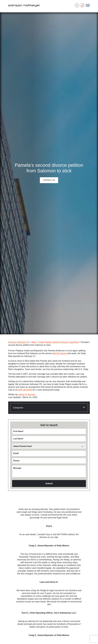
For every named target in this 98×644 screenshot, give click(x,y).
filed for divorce (60, 353)
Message (17, 468)
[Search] (77, 5)
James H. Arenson (27, 394)
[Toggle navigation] (88, 5)
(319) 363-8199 (25, 390)
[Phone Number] (82, 5)
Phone (16, 461)
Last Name (18, 439)
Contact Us (49, 180)
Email (16, 453)
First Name (18, 431)
